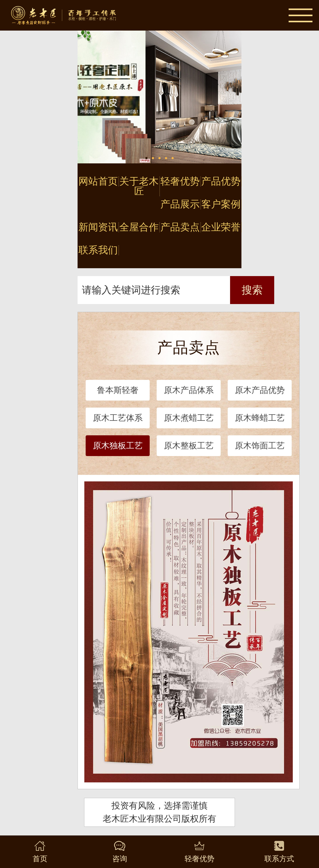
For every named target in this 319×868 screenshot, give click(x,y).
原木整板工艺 (189, 446)
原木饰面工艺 (260, 446)
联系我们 (98, 250)
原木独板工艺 (118, 446)
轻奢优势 (180, 181)
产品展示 (180, 204)
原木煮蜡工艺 (189, 418)
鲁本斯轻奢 (118, 390)
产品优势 (221, 181)
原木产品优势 (260, 390)
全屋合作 (139, 227)
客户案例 (221, 204)
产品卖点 (180, 227)
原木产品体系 (189, 390)
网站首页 (98, 181)
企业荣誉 (221, 227)
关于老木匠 (139, 186)
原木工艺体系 (118, 418)
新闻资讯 (98, 227)
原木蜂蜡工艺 (260, 418)
